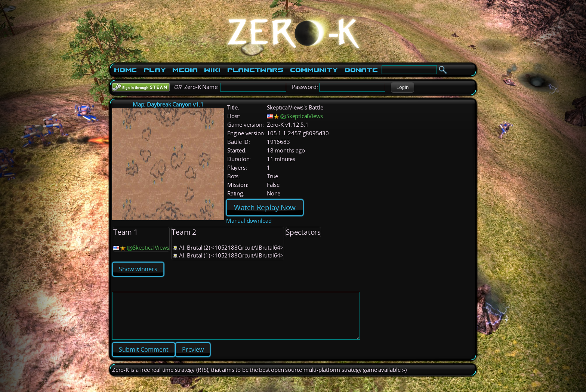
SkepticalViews (305, 116)
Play (155, 70)
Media (185, 70)
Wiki (212, 70)
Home (125, 70)
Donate (361, 70)
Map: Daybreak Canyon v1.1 (168, 104)
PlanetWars (255, 70)
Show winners (138, 269)
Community (314, 70)
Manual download (249, 221)
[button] (402, 87)
